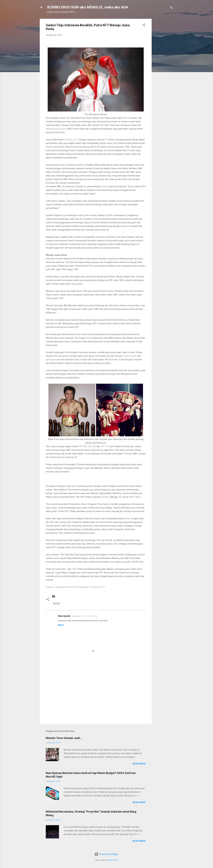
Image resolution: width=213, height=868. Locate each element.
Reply (61, 625)
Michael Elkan (113, 860)
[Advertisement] (164, 64)
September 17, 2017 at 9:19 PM (84, 616)
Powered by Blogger (107, 854)
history (56, 603)
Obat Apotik (64, 616)
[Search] (171, 8)
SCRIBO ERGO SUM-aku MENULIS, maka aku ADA (88, 7)
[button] (144, 26)
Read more (139, 764)
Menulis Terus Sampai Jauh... (64, 738)
